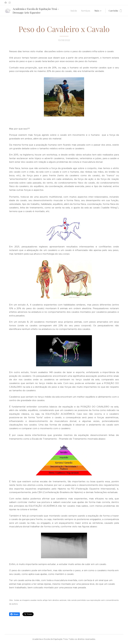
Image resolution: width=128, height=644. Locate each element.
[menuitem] (75, 11)
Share (14, 614)
